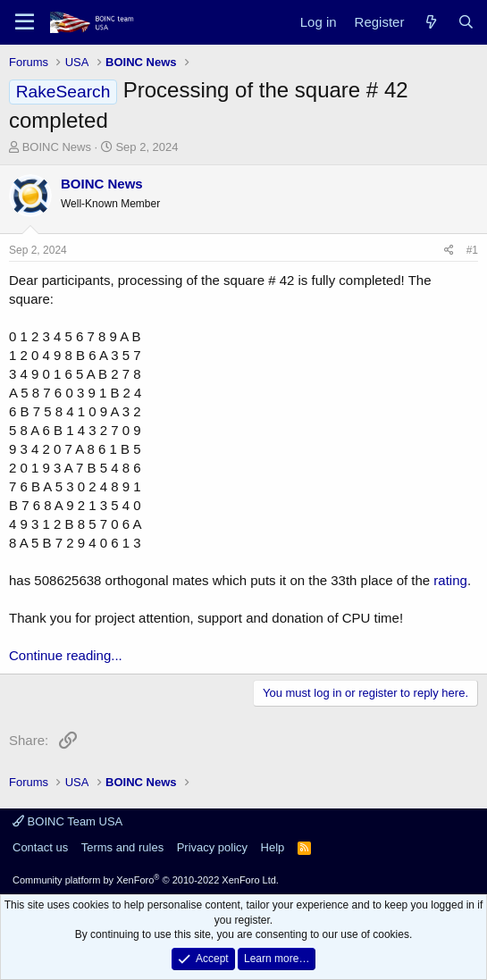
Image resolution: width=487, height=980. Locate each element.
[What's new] (430, 22)
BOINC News (57, 147)
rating (450, 580)
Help (273, 847)
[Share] (449, 251)
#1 (472, 250)
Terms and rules (122, 847)
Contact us (40, 847)
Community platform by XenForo (146, 880)
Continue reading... (66, 655)
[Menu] (25, 22)
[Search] (466, 22)
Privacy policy (212, 847)
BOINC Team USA (67, 821)
